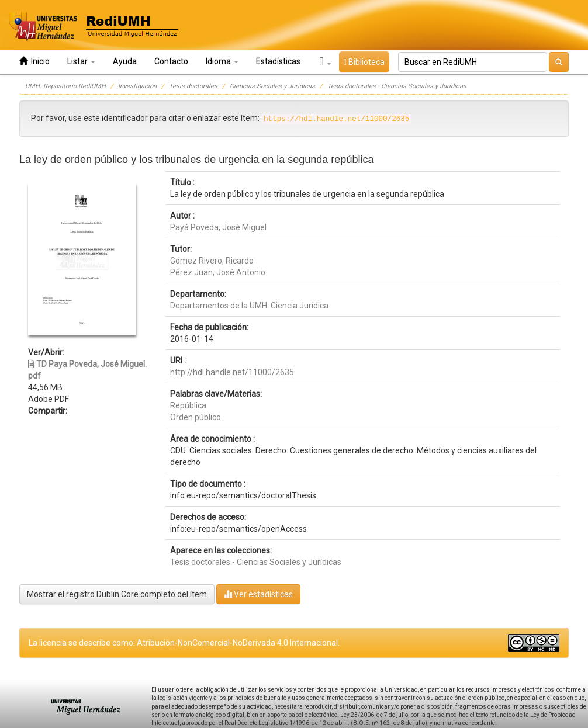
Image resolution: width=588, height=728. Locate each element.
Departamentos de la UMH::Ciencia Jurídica (249, 306)
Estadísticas (278, 61)
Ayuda (125, 61)
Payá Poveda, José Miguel (218, 227)
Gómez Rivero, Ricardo (212, 261)
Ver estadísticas (258, 594)
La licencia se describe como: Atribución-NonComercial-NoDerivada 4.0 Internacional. (184, 643)
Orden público (196, 417)
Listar (81, 61)
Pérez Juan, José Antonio (218, 272)
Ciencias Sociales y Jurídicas (272, 86)
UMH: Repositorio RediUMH (65, 86)
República (188, 405)
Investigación (137, 86)
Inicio (34, 61)
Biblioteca (364, 62)
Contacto (171, 61)
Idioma (222, 61)
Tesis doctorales (193, 86)
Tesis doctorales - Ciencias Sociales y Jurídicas (397, 86)
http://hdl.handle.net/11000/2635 (232, 372)
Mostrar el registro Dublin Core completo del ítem (117, 594)
